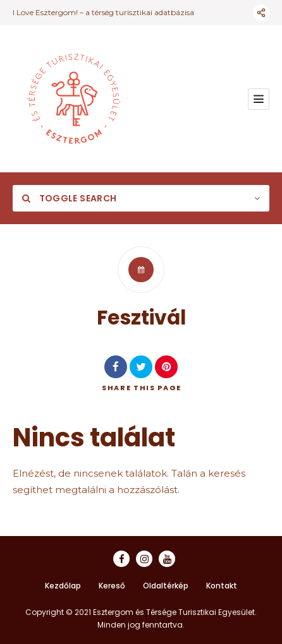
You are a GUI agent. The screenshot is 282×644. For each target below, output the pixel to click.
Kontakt (222, 586)
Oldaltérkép (166, 586)
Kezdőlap (63, 586)
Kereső (112, 586)
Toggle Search (69, 198)
